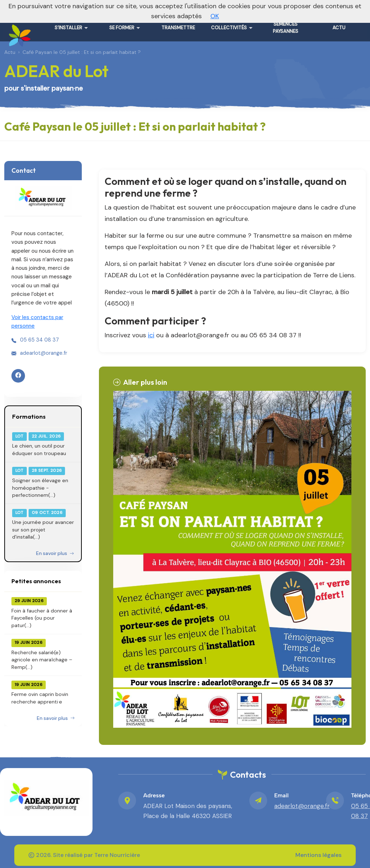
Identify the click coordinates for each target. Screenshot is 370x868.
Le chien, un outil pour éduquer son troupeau (39, 449)
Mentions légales (318, 855)
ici (151, 335)
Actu (10, 52)
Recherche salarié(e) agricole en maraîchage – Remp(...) (42, 660)
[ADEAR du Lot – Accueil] (19, 33)
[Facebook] (18, 376)
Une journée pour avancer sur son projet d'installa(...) (43, 529)
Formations (29, 416)
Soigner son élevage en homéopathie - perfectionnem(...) (40, 488)
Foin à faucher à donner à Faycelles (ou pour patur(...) (42, 618)
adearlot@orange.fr (44, 353)
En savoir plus (55, 553)
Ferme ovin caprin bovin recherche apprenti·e (40, 698)
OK (215, 16)
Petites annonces (36, 581)
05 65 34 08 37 (39, 340)
